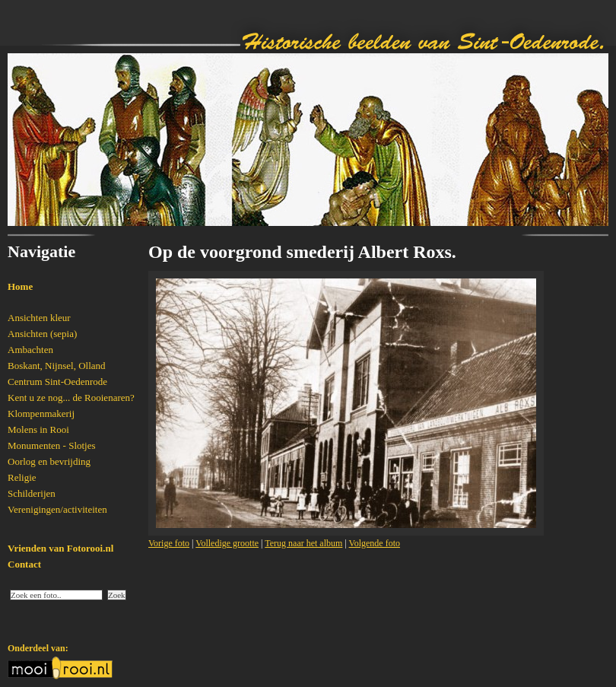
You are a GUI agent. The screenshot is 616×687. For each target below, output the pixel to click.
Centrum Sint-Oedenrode (57, 382)
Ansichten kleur (39, 318)
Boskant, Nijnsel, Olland (57, 366)
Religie (22, 477)
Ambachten (30, 350)
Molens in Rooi (38, 429)
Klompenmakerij (41, 413)
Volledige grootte (227, 543)
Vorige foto (169, 543)
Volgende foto (375, 543)
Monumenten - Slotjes (52, 445)
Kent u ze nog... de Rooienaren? (71, 398)
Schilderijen (32, 493)
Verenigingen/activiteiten (57, 509)
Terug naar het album (303, 543)
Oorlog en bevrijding (49, 461)
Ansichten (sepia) (42, 334)
